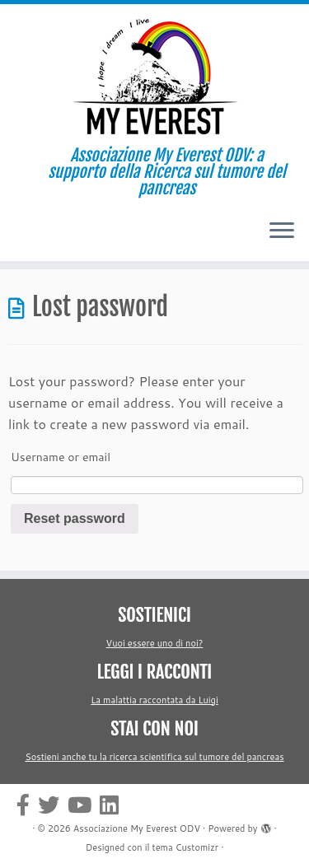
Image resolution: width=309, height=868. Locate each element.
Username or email (61, 457)
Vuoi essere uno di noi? (155, 643)
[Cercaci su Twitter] (53, 805)
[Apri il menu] (282, 231)
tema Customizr (186, 847)
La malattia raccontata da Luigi (154, 700)
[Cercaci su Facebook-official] (27, 805)
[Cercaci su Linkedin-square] (113, 805)
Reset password (75, 518)
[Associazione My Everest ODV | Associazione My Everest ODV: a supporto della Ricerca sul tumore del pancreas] (154, 76)
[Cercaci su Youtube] (84, 805)
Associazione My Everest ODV (137, 828)
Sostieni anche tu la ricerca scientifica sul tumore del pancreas (154, 757)
